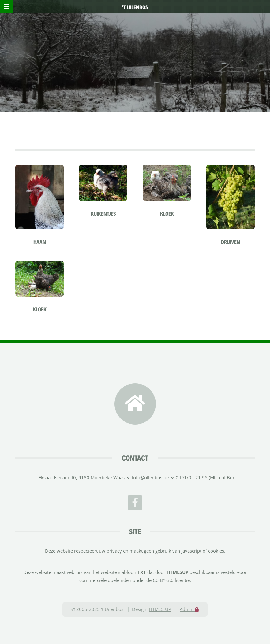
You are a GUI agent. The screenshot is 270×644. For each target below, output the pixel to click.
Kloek (167, 213)
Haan (40, 241)
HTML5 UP (160, 609)
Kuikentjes (103, 213)
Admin (189, 609)
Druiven (231, 241)
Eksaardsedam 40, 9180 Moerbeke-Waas (82, 477)
